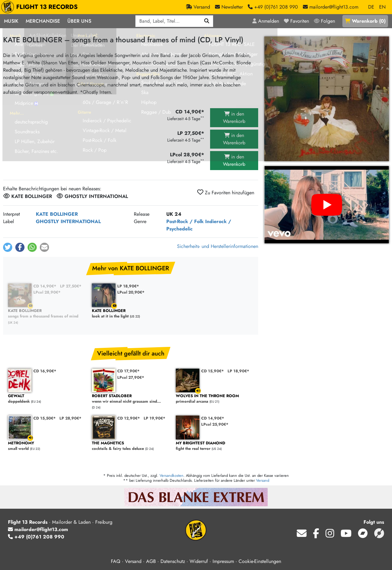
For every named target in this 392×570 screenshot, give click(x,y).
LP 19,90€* (155, 418)
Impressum (223, 561)
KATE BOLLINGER (57, 214)
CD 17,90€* (128, 371)
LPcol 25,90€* (215, 424)
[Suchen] (207, 21)
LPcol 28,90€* (47, 292)
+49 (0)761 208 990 (36, 537)
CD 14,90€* (45, 286)
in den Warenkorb (234, 118)
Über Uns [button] (79, 21)
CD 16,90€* (45, 371)
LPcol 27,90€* (131, 377)
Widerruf (199, 561)
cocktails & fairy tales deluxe (131, 446)
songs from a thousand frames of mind (47, 314)
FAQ (116, 561)
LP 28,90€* (70, 418)
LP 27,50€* (71, 286)
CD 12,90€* (129, 418)
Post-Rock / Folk (185, 221)
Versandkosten (171, 475)
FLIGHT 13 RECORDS (41, 7)
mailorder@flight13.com (38, 529)
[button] (8, 247)
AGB (151, 561)
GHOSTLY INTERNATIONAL (68, 221)
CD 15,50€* (45, 418)
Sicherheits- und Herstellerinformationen (218, 246)
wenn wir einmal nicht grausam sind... (131, 399)
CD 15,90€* (213, 371)
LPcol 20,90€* (131, 292)
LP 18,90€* (128, 286)
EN (382, 7)
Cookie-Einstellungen (260, 561)
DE (371, 7)
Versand (263, 480)
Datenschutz (173, 561)
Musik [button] (11, 21)
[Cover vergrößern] (327, 99)
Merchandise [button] (43, 21)
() (365, 21)
